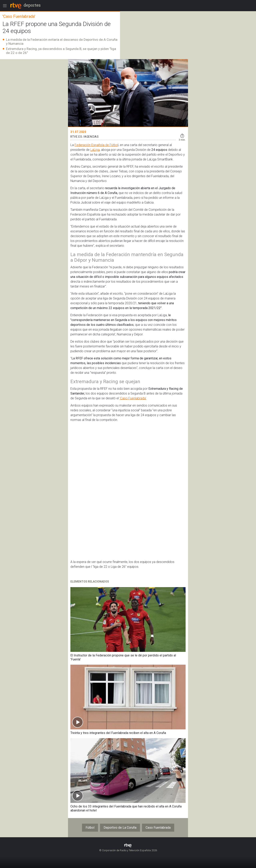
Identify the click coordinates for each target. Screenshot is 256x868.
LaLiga (95, 150)
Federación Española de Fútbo (96, 145)
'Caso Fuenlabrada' (133, 398)
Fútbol (90, 828)
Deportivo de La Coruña (120, 828)
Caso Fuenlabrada (158, 828)
